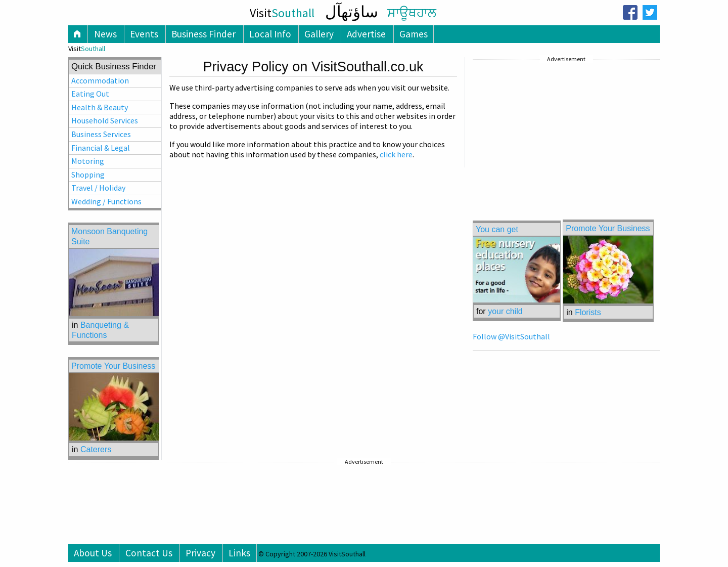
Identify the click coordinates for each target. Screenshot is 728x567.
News (105, 34)
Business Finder (203, 34)
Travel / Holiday (98, 188)
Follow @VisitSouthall (511, 336)
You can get (497, 229)
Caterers (96, 449)
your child (505, 311)
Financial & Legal (101, 148)
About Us (93, 553)
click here (396, 154)
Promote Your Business (608, 228)
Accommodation (100, 80)
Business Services (101, 134)
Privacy (200, 553)
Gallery (319, 34)
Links (239, 553)
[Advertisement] (549, 129)
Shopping (88, 175)
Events (144, 34)
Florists (588, 312)
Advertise (366, 34)
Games (414, 34)
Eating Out (90, 94)
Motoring (88, 161)
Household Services (105, 120)
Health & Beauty (100, 107)
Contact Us (149, 553)
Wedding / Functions (106, 201)
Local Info (270, 34)
